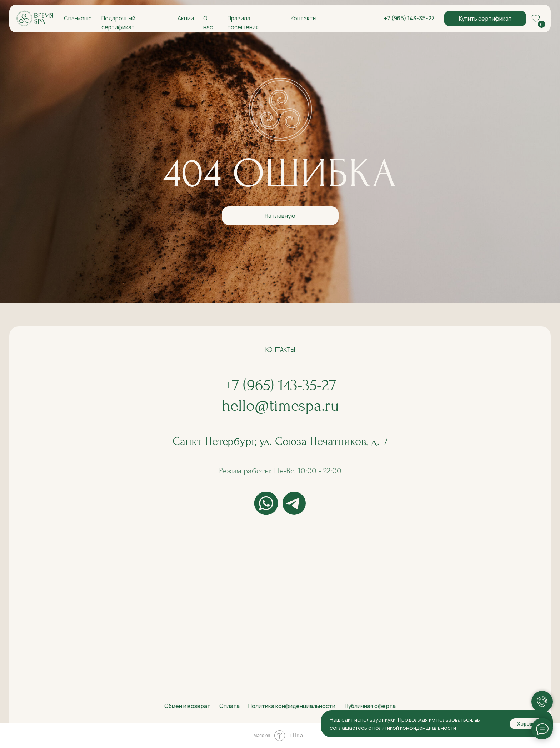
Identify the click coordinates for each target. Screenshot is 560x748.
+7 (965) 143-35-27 (409, 18)
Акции (186, 18)
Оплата (229, 706)
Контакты (304, 18)
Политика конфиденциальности (292, 706)
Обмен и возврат (187, 706)
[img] (35, 19)
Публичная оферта (370, 706)
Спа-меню (78, 18)
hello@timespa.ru (280, 406)
